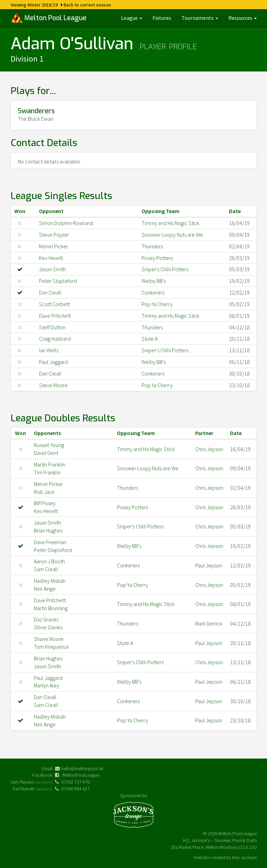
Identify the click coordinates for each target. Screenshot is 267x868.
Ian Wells (49, 350)
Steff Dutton (52, 327)
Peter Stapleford (58, 281)
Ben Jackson (244, 857)
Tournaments (200, 18)
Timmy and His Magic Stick (170, 223)
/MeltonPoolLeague (80, 775)
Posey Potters (157, 258)
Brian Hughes (48, 530)
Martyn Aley (46, 685)
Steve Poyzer (54, 235)
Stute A (150, 339)
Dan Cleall (50, 292)
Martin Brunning (51, 608)
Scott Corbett (54, 304)
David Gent (46, 453)
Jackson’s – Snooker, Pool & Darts (224, 840)
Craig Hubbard (55, 339)
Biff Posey (45, 503)
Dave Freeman (50, 542)
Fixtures (162, 18)
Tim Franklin (47, 472)
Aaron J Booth (49, 561)
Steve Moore (53, 385)
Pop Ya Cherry (157, 304)
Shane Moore (49, 639)
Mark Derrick (209, 623)
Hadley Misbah (50, 581)
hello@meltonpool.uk (82, 768)
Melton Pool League (49, 17)
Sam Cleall (46, 569)
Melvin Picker (54, 246)
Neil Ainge (45, 589)
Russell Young (49, 445)
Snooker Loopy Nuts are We (172, 235)
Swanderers (36, 111)
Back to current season (87, 5)
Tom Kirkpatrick (51, 647)
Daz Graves (46, 619)
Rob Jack (44, 492)
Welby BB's (154, 281)
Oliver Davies (48, 627)
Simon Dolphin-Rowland (66, 223)
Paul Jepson (209, 565)
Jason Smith (52, 269)
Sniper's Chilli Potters (165, 269)
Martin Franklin (50, 464)
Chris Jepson (209, 449)
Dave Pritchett (55, 316)
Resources (243, 18)
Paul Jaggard (53, 362)
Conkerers (153, 292)
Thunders (152, 246)
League (132, 18)
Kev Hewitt (51, 258)
